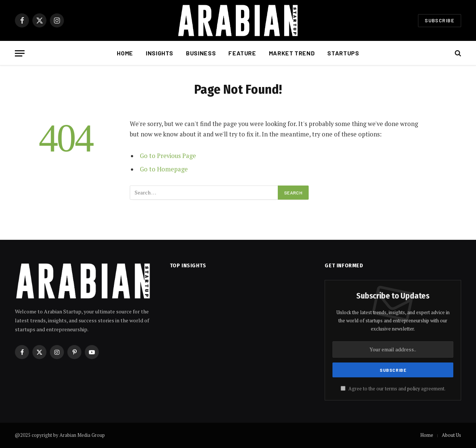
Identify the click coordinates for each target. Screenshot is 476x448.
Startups (343, 53)
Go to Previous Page (168, 156)
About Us (451, 435)
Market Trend (292, 53)
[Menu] (20, 53)
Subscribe (440, 20)
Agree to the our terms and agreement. (393, 389)
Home (125, 53)
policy (414, 389)
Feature (242, 53)
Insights (160, 53)
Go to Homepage (164, 169)
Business (201, 53)
